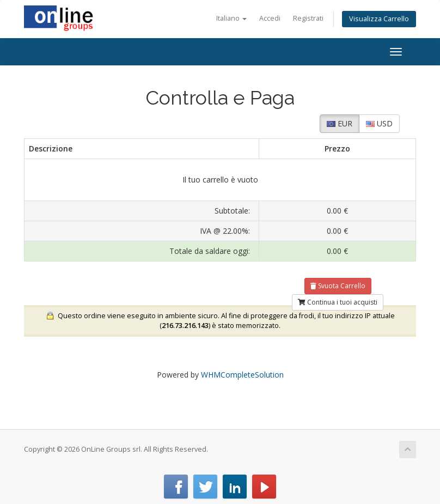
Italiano (231, 18)
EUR (340, 123)
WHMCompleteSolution (242, 375)
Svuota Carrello (338, 286)
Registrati (308, 18)
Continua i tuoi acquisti (338, 302)
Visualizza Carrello (379, 19)
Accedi (270, 18)
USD (379, 123)
